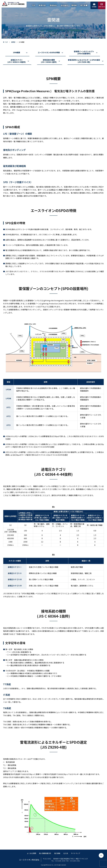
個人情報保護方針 (45, 853)
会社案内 (64, 5)
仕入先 (66, 853)
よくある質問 (31, 853)
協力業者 (57, 853)
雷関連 (13, 42)
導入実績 (84, 5)
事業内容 (42, 5)
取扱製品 (53, 5)
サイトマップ (76, 853)
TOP (34, 5)
